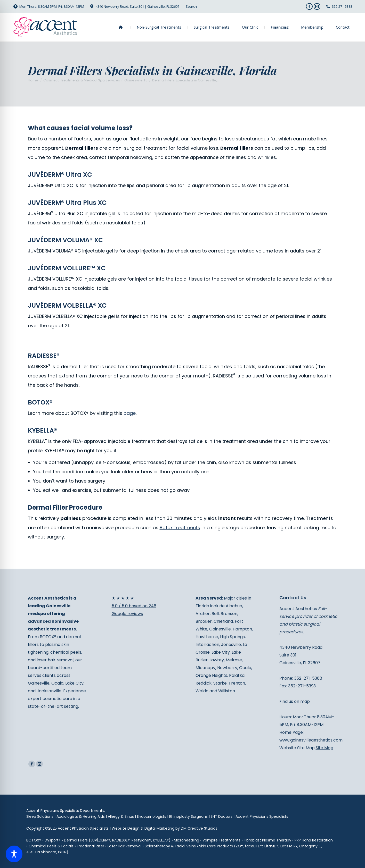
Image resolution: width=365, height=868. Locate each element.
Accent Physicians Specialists (262, 816)
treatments (180, 528)
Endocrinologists (152, 816)
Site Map (325, 748)
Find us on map (295, 701)
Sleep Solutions (40, 816)
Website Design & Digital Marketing (143, 828)
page (130, 413)
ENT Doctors (222, 816)
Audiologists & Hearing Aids (81, 816)
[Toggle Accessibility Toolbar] (14, 854)
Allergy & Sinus (121, 816)
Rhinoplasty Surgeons (188, 816)
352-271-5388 (342, 6)
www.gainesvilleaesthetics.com (311, 740)
